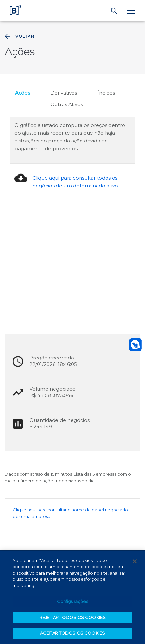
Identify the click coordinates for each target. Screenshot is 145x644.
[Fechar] (135, 561)
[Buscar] (114, 11)
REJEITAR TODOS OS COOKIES (72, 617)
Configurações (73, 601)
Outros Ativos (67, 104)
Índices (106, 93)
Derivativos (64, 93)
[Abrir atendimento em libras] (135, 345)
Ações (22, 93)
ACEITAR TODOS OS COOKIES (72, 633)
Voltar (19, 36)
